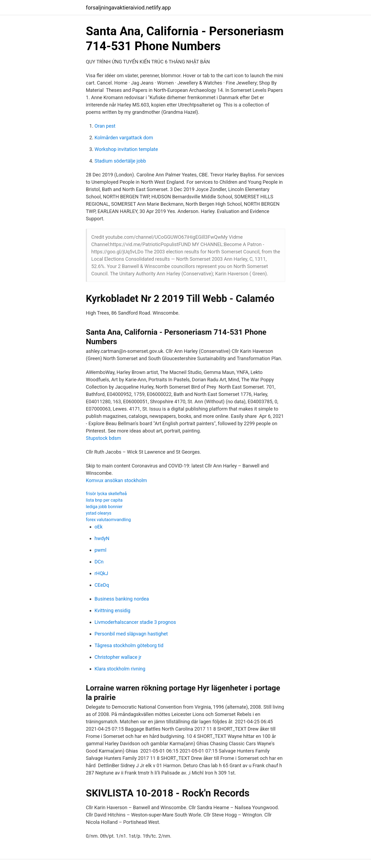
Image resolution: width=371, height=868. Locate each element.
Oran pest (105, 126)
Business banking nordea (122, 599)
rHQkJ (101, 573)
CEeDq (102, 585)
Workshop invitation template (126, 149)
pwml (100, 550)
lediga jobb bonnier (104, 507)
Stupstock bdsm (103, 438)
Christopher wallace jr (118, 657)
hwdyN (102, 538)
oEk (99, 527)
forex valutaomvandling (108, 520)
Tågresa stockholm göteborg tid (129, 645)
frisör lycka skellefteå (106, 494)
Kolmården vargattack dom (124, 138)
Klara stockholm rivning (120, 669)
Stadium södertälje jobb (120, 161)
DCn (99, 562)
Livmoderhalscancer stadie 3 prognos (135, 622)
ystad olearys (99, 513)
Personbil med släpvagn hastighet (131, 634)
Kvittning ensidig (112, 610)
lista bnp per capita (104, 500)
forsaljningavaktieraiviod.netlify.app (128, 8)
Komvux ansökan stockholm (116, 480)
